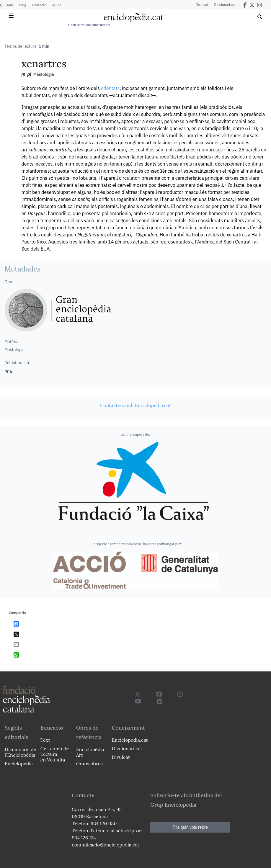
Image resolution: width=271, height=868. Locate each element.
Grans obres (89, 764)
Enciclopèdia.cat (130, 740)
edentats (110, 88)
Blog (22, 5)
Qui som (6, 5)
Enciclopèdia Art (90, 752)
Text (45, 740)
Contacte (39, 5)
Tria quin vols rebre (190, 827)
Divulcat (202, 5)
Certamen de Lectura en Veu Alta (55, 754)
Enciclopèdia (19, 764)
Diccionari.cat (225, 5)
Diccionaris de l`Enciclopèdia (20, 752)
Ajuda (57, 5)
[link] (135, 405)
